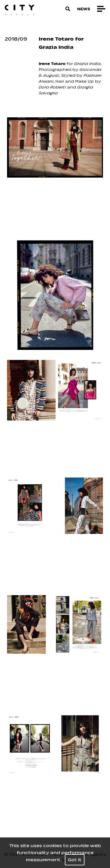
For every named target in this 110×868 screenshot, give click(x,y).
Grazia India (87, 64)
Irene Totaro (52, 64)
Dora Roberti (52, 87)
